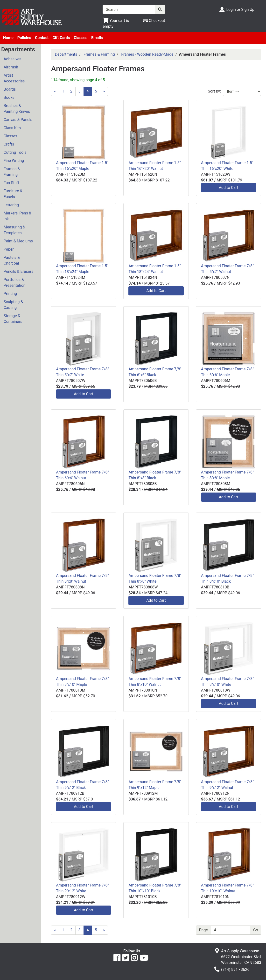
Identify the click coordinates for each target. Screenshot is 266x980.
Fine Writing (14, 161)
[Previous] (55, 91)
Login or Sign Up (240, 10)
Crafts (9, 144)
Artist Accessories (14, 78)
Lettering (11, 205)
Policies (24, 38)
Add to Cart (228, 188)
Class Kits (12, 128)
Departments (66, 54)
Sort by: (214, 91)
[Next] (104, 91)
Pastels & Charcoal (12, 260)
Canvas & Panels (18, 120)
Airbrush (11, 67)
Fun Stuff (11, 183)
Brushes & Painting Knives (17, 109)
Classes (80, 38)
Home (8, 38)
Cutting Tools (15, 152)
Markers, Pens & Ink (17, 216)
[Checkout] (154, 21)
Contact (42, 38)
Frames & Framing (12, 172)
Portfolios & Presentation (14, 283)
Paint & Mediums (18, 241)
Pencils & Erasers (18, 271)
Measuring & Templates (14, 230)
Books (9, 97)
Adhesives (12, 59)
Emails (97, 38)
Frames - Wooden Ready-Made (147, 54)
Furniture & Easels (13, 194)
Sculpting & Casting (13, 305)
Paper (9, 249)
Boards (10, 89)
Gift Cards (61, 38)
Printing (10, 294)
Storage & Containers (13, 319)
